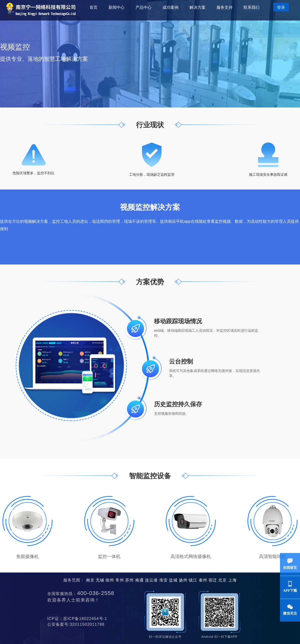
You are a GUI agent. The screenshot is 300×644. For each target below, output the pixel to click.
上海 (232, 580)
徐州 (110, 580)
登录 (281, 7)
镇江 (193, 580)
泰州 (203, 580)
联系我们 (251, 7)
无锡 (100, 580)
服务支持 (224, 7)
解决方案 (197, 7)
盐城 (173, 580)
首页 (93, 7)
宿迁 (213, 580)
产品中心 (143, 7)
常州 (120, 580)
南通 (139, 580)
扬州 (183, 580)
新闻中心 (116, 7)
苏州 (129, 580)
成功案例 (170, 7)
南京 (90, 580)
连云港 (151, 580)
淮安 (163, 580)
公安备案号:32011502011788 (78, 624)
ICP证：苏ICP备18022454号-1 (79, 619)
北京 (222, 580)
